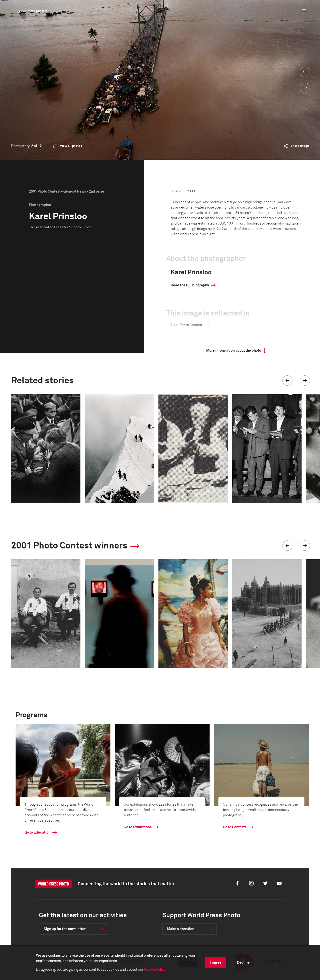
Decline (243, 962)
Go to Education (37, 832)
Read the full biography (190, 285)
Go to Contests (235, 827)
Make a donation (181, 929)
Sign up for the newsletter (65, 929)
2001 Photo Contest (33, 11)
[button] (287, 381)
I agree (216, 962)
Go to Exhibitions (138, 827)
